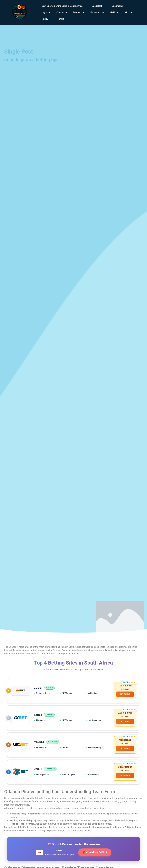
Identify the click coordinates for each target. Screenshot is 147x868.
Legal (46, 13)
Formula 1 (97, 13)
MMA (114, 13)
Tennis (63, 19)
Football (79, 13)
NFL (128, 13)
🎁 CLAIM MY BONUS (95, 853)
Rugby (47, 19)
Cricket (62, 13)
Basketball (99, 6)
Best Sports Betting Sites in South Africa (64, 6)
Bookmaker (119, 6)
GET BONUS (125, 694)
